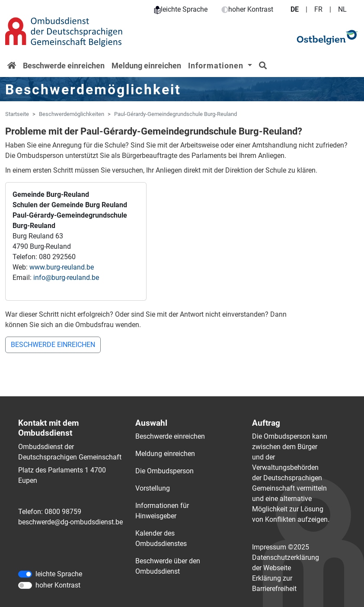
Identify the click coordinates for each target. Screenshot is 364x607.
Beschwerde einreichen (64, 66)
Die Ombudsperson (164, 471)
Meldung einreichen (146, 66)
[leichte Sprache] (25, 574)
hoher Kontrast (247, 9)
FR (318, 9)
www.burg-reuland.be (62, 267)
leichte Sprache (181, 9)
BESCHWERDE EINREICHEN (53, 345)
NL (342, 9)
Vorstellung (153, 488)
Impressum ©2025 (281, 547)
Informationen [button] (217, 66)
